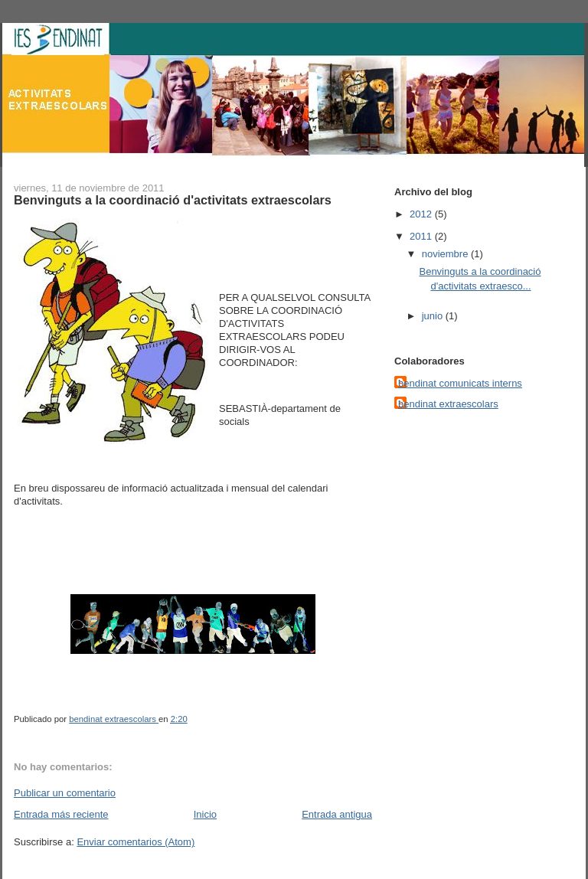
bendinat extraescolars (448, 404)
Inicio (205, 814)
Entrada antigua (337, 814)
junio (434, 316)
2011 (422, 236)
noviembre (446, 254)
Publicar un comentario (65, 793)
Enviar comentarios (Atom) (136, 842)
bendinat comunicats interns (460, 383)
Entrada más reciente (61, 814)
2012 (422, 214)
